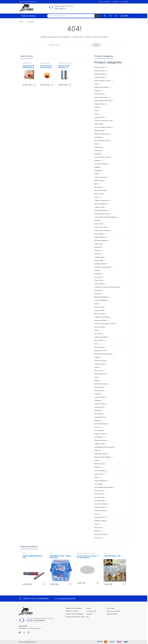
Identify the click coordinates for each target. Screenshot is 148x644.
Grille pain (97, 450)
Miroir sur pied (99, 194)
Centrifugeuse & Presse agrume (104, 447)
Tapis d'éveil (98, 280)
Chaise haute (98, 244)
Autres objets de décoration (103, 101)
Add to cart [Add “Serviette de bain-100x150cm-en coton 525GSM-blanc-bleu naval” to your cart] (70, 85)
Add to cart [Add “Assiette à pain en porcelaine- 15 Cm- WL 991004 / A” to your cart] (98, 583)
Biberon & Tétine (100, 314)
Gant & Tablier (99, 124)
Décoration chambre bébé (103, 267)
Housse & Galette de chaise (103, 127)
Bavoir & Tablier (99, 310)
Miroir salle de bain (100, 190)
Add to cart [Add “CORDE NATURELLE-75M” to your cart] (124, 584)
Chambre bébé (99, 257)
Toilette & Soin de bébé (102, 317)
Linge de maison (99, 117)
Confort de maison (100, 397)
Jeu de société (99, 494)
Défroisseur (98, 410)
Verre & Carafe (99, 94)
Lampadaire (98, 171)
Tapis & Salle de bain (101, 210)
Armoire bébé (99, 260)
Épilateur (97, 380)
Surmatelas (98, 154)
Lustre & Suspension (101, 177)
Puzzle (97, 514)
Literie (96, 144)
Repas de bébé (99, 307)
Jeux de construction (101, 504)
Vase (96, 111)
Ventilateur (98, 401)
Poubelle (97, 220)
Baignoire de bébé (100, 320)
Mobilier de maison (100, 521)
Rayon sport (98, 538)
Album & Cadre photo (101, 204)
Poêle (96, 84)
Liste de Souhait (91, 611)
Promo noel (98, 527)
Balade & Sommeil (100, 237)
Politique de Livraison (72, 611)
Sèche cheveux (99, 391)
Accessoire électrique (101, 164)
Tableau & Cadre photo (102, 200)
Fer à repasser (99, 414)
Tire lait (97, 304)
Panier (115, 2)
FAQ (87, 617)
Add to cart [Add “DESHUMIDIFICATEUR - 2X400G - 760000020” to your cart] (70, 584)
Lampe (97, 174)
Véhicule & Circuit (100, 517)
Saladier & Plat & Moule (102, 87)
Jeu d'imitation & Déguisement (104, 487)
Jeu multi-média (99, 497)
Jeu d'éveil (98, 277)
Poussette (98, 250)
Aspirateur (98, 420)
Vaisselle (97, 91)
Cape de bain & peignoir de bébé (105, 324)
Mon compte (125, 2)
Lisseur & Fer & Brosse (101, 384)
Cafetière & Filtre (100, 444)
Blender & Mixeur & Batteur (103, 457)
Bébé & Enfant (99, 234)
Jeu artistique (99, 484)
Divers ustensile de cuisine (103, 81)
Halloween (98, 467)
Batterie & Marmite (100, 74)
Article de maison (100, 67)
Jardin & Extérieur (100, 471)
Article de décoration (101, 97)
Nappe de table (99, 131)
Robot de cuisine (100, 464)
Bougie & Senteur (27, 63)
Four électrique (99, 430)
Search (96, 45)
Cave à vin (98, 427)
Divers (96, 114)
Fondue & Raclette (100, 364)
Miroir (96, 184)
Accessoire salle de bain (102, 214)
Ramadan (97, 531)
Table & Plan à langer (101, 337)
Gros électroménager (101, 424)
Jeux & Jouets (99, 474)
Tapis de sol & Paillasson (102, 230)
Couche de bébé (100, 327)
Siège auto (98, 254)
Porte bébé (98, 247)
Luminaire (97, 161)
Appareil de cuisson (101, 351)
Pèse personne (99, 387)
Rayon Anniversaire (100, 534)
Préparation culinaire (101, 454)
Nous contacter (104, 2)
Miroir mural (98, 187)
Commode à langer (100, 264)
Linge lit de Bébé (100, 284)
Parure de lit (98, 151)
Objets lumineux (99, 180)
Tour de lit (98, 294)
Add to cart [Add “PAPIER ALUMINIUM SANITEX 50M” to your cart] (43, 584)
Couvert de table (100, 77)
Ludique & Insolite (100, 507)
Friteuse (97, 367)
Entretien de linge (100, 404)
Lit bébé (97, 270)
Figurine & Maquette (101, 481)
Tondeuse (98, 394)
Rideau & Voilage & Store (102, 134)
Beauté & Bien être (100, 374)
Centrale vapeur (99, 407)
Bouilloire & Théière (101, 440)
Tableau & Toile (99, 207)
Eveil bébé (98, 274)
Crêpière (97, 357)
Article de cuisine (100, 71)
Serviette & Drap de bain (65, 63)
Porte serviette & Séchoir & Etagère (105, 217)
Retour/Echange (112, 614)
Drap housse (98, 147)
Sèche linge (98, 137)
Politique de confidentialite (73, 608)
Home (21, 22)
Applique (97, 167)
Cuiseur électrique (100, 361)
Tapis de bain (99, 224)
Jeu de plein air (99, 491)
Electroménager (99, 347)
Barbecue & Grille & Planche (103, 354)
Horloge (97, 107)
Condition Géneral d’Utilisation (74, 614)
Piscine (97, 197)
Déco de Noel (99, 340)
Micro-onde (98, 370)
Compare (89, 614)
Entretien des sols (100, 417)
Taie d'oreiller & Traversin (102, 157)
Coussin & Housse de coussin (103, 121)
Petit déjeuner (99, 437)
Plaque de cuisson (100, 434)
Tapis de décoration (101, 227)
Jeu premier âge (100, 501)
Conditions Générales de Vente (75, 617)
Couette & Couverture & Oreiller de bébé (107, 287)
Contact (89, 608)
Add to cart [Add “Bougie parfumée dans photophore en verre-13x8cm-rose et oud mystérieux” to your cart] (34, 85)
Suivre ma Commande (114, 611)
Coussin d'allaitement (101, 300)
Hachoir (97, 460)
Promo (96, 524)
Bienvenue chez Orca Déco (28, 2)
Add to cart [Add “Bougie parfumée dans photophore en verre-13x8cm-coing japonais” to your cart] (52, 85)
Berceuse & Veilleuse (101, 240)
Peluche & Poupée (100, 511)
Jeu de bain (98, 334)
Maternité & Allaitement (101, 297)
